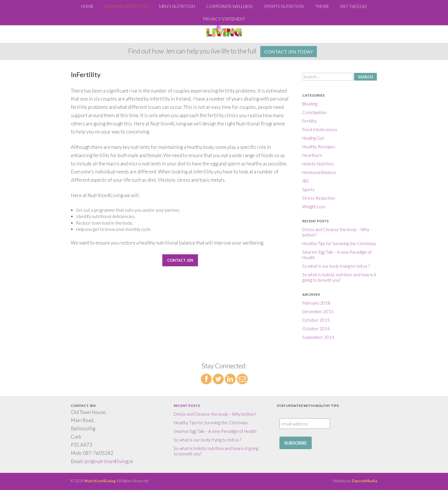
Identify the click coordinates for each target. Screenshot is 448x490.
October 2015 (316, 320)
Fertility (309, 121)
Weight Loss (314, 207)
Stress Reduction (319, 198)
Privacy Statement (224, 19)
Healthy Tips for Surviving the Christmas (339, 243)
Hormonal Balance (319, 172)
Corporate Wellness (229, 6)
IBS (305, 181)
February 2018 (316, 303)
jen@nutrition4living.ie (109, 461)
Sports (308, 189)
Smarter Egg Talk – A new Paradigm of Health (215, 431)
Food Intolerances (320, 129)
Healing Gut (313, 138)
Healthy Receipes (319, 147)
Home (87, 6)
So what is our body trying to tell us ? (336, 266)
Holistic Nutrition (318, 164)
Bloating (310, 104)
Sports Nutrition (284, 6)
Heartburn (312, 155)
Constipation (314, 112)
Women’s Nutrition (126, 6)
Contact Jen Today (289, 52)
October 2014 (316, 329)
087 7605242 (354, 6)
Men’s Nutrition (177, 6)
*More (322, 6)
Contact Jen (180, 260)
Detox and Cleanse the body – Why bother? (215, 414)
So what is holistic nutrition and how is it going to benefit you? (339, 277)
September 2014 (318, 337)
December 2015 (318, 311)
